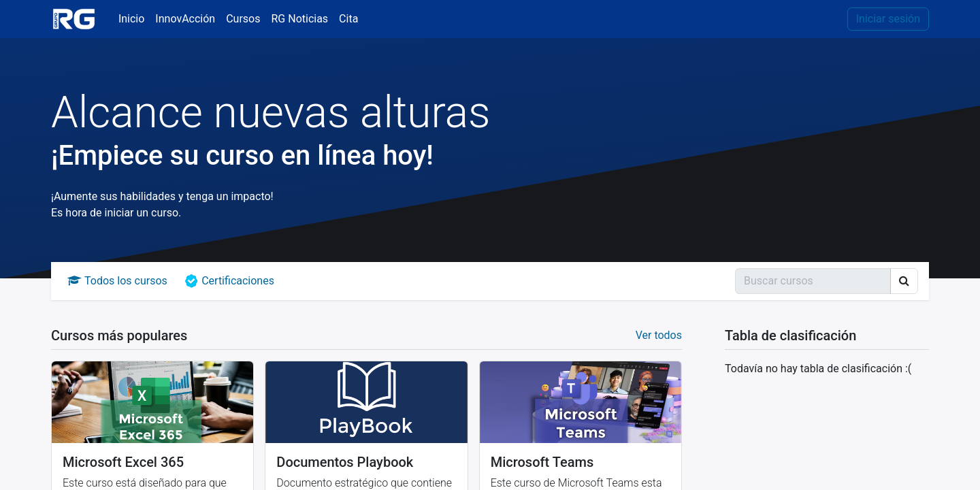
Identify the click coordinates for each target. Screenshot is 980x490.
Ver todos (659, 335)
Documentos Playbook (345, 462)
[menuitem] (131, 19)
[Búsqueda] (813, 281)
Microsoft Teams (542, 462)
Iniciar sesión (888, 19)
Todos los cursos (117, 281)
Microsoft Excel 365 (123, 462)
